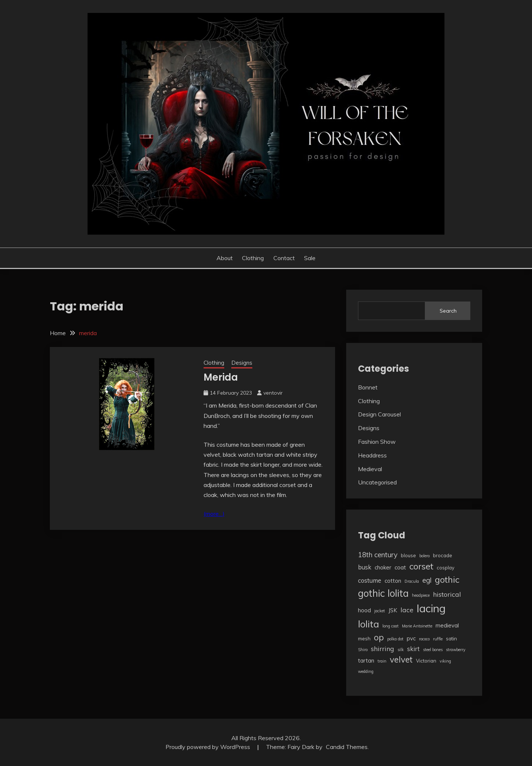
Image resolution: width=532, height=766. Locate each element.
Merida (221, 377)
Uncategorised (377, 482)
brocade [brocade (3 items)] (443, 555)
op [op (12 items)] (379, 637)
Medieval (370, 469)
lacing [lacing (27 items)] (431, 608)
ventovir (273, 393)
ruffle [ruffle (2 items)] (438, 639)
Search (448, 311)
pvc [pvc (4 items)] (411, 638)
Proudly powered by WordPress (209, 747)
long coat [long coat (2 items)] (391, 626)
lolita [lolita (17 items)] (369, 624)
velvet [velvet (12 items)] (401, 659)
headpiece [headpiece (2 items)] (421, 595)
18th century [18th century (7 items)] (378, 555)
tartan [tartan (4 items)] (366, 661)
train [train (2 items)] (382, 661)
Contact (284, 258)
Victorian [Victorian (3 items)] (426, 661)
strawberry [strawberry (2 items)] (456, 650)
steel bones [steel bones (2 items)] (433, 650)
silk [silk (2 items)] (401, 650)
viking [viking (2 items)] (445, 661)
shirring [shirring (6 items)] (383, 648)
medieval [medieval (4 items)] (447, 625)
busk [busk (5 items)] (365, 567)
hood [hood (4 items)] (364, 610)
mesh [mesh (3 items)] (364, 639)
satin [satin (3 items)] (451, 639)
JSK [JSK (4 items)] (393, 610)
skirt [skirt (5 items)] (413, 649)
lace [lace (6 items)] (407, 610)
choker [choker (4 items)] (383, 567)
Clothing (253, 258)
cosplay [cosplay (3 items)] (446, 568)
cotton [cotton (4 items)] (393, 581)
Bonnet (368, 387)
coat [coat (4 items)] (400, 567)
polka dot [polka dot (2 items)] (395, 639)
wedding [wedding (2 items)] (366, 671)
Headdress (372, 455)
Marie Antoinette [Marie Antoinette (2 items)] (417, 626)
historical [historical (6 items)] (447, 594)
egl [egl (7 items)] (427, 580)
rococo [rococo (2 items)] (424, 639)
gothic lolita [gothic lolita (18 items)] (383, 593)
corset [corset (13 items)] (421, 566)
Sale (310, 258)
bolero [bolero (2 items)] (424, 556)
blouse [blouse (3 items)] (408, 555)
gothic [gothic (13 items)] (447, 579)
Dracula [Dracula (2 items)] (412, 581)
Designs (242, 363)
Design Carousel (379, 414)
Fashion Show (377, 442)
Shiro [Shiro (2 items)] (363, 650)
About (225, 258)
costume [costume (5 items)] (370, 580)
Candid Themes (347, 747)
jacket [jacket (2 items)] (380, 611)
